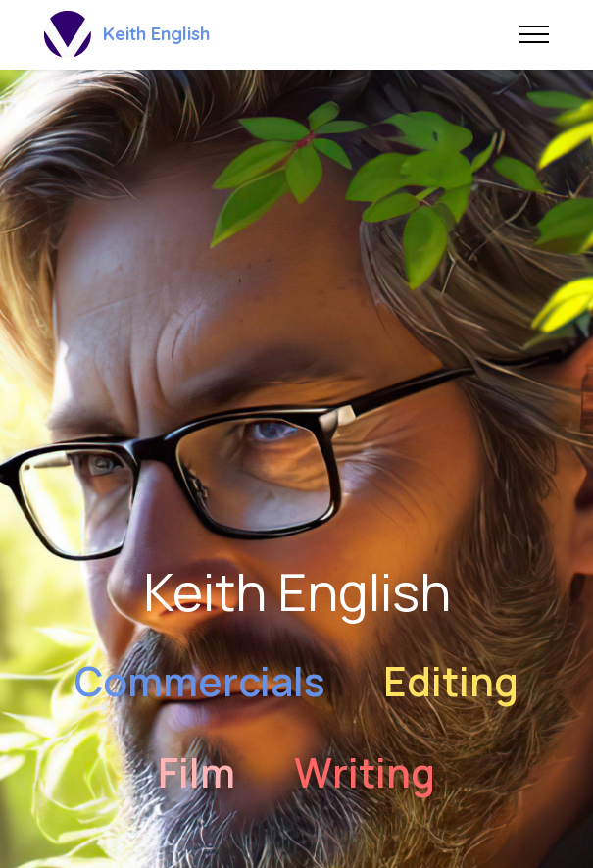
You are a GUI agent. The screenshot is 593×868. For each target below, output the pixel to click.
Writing (365, 772)
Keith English (156, 34)
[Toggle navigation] (535, 34)
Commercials (200, 681)
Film (197, 772)
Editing (451, 681)
